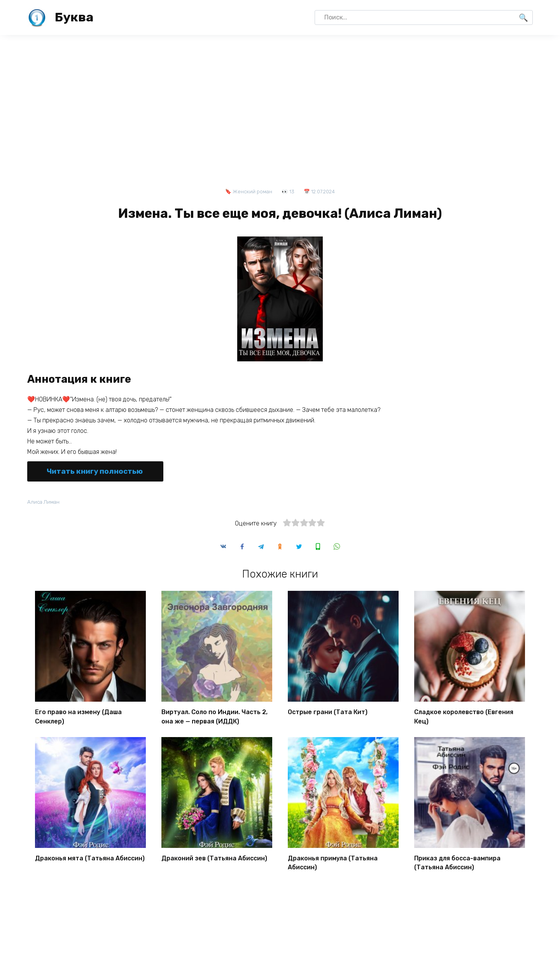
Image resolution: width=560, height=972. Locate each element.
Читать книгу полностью (95, 471)
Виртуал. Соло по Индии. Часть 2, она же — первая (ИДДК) (214, 717)
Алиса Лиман (44, 502)
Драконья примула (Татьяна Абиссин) (333, 862)
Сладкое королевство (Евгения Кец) (464, 717)
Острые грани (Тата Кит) (328, 713)
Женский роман (252, 192)
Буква (74, 17)
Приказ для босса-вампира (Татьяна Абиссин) (457, 862)
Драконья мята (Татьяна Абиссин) (90, 858)
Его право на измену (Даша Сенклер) (78, 717)
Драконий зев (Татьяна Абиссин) (214, 858)
